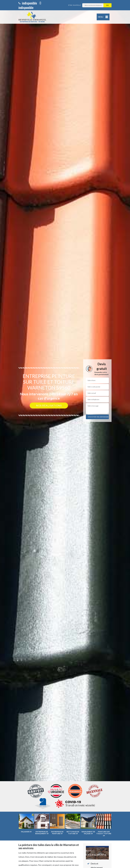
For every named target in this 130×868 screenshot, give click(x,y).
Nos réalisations (49, 405)
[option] (65, 434)
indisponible (28, 3)
